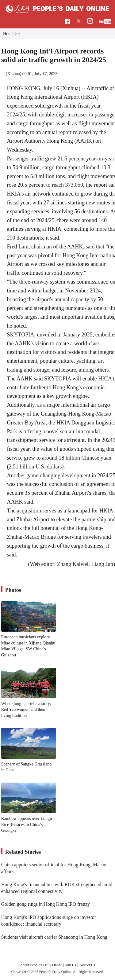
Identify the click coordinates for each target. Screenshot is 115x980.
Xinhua (13, 74)
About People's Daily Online (41, 965)
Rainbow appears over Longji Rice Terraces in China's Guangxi (27, 824)
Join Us (71, 965)
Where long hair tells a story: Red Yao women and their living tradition (26, 710)
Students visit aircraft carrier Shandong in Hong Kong (54, 937)
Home (8, 34)
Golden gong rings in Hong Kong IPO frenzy (46, 904)
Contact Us (87, 965)
